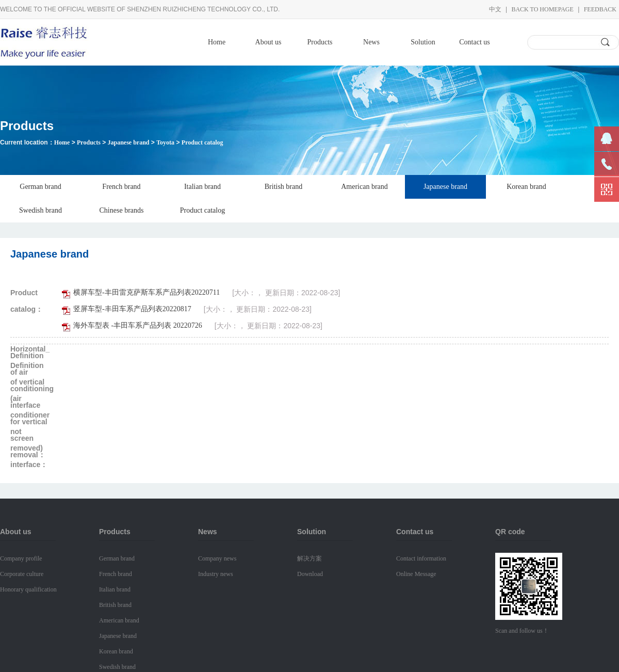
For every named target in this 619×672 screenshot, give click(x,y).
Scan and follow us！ (522, 631)
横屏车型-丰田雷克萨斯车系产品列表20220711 (146, 292)
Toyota (165, 142)
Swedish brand (40, 210)
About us (268, 42)
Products (320, 42)
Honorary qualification (28, 589)
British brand (284, 187)
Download (310, 574)
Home (217, 42)
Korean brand (526, 187)
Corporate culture (22, 574)
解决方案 (309, 558)
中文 (495, 9)
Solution (423, 42)
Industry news (216, 574)
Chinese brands (122, 210)
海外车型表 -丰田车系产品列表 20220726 (138, 325)
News (371, 42)
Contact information (421, 558)
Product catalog (202, 142)
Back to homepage (542, 9)
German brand (40, 187)
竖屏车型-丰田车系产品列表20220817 (132, 309)
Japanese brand (128, 142)
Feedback (600, 9)
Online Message (416, 574)
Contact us (475, 42)
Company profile (21, 558)
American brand (364, 187)
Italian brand (202, 187)
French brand (121, 187)
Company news (217, 558)
